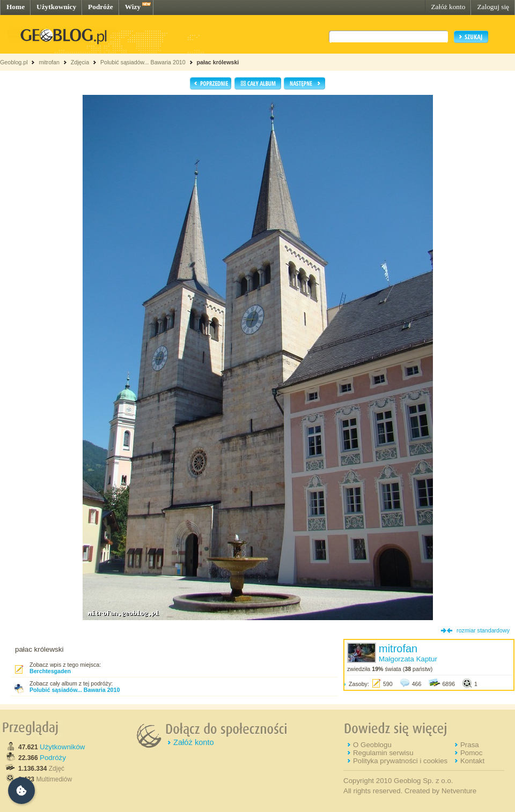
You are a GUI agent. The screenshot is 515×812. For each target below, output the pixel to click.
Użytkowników (62, 747)
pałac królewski (218, 62)
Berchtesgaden (50, 671)
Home (16, 7)
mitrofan (49, 62)
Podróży (53, 758)
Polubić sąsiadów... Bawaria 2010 (144, 62)
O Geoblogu (372, 745)
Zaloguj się (493, 7)
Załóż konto (448, 7)
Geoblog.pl (14, 62)
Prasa (470, 745)
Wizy (133, 7)
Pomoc (471, 753)
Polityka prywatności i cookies (400, 761)
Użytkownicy (56, 7)
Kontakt (472, 761)
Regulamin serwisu (383, 753)
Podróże (101, 7)
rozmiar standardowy (483, 630)
